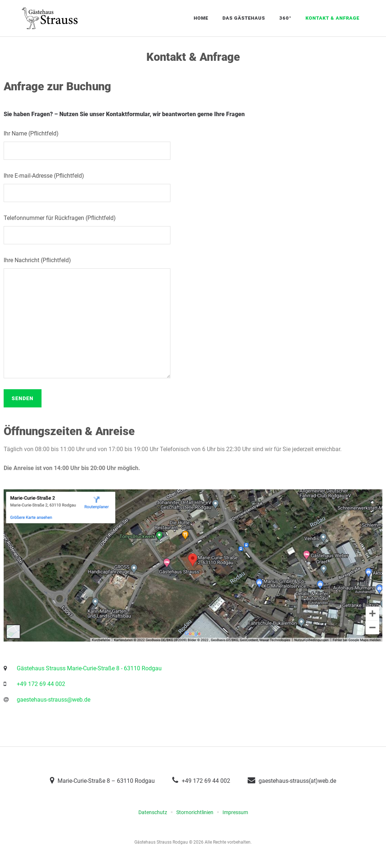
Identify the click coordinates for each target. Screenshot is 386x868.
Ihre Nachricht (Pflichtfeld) (193, 317)
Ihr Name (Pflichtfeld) (193, 145)
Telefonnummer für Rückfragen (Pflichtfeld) (193, 229)
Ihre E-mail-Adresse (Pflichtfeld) (193, 187)
